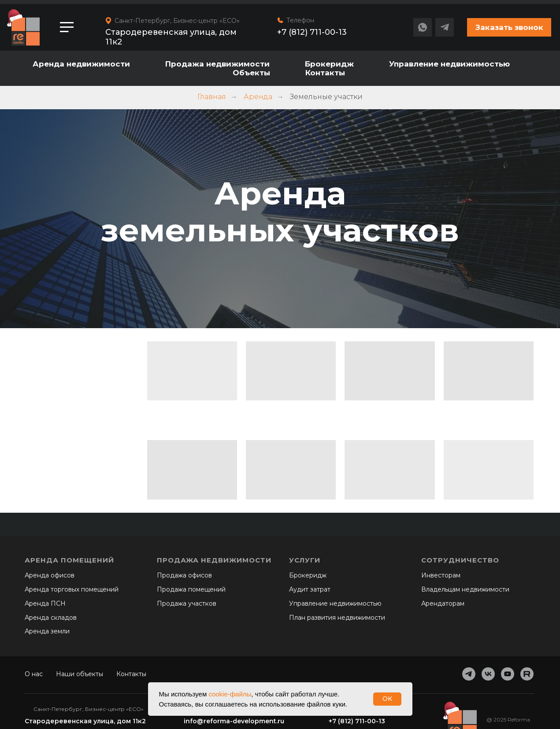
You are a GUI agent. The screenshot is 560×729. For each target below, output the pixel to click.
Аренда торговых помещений (72, 589)
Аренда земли (47, 631)
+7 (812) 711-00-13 (312, 32)
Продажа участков (187, 603)
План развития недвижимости (337, 618)
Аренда (258, 97)
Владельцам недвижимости (465, 589)
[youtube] (508, 674)
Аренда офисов (50, 575)
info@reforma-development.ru (234, 721)
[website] (527, 674)
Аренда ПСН (45, 603)
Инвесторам (441, 575)
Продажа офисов (184, 575)
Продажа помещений (191, 589)
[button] (509, 27)
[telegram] (469, 674)
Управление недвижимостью (449, 64)
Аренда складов (51, 618)
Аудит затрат (310, 589)
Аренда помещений (69, 560)
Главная (212, 97)
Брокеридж (329, 64)
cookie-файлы (230, 694)
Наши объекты (80, 674)
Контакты (325, 73)
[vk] (488, 674)
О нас (34, 674)
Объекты (251, 73)
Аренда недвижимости (81, 64)
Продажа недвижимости (217, 64)
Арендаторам (443, 603)
